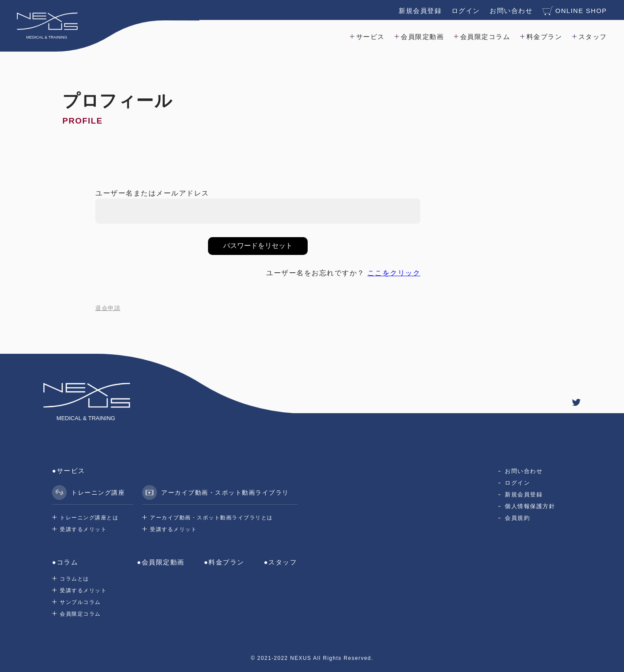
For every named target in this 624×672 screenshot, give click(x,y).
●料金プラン (224, 562)
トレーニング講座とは (89, 518)
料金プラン (544, 36)
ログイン (465, 10)
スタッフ (592, 36)
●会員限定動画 (161, 562)
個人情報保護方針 (530, 506)
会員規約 (517, 518)
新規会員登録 (420, 10)
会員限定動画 (422, 36)
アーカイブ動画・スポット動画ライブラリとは (211, 518)
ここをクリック (394, 273)
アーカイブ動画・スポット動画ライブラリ (216, 493)
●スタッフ (281, 562)
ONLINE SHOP (574, 10)
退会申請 (108, 308)
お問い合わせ (511, 10)
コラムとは (75, 579)
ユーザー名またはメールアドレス (152, 193)
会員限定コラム (485, 36)
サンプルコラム (80, 602)
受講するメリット (83, 529)
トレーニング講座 (88, 493)
